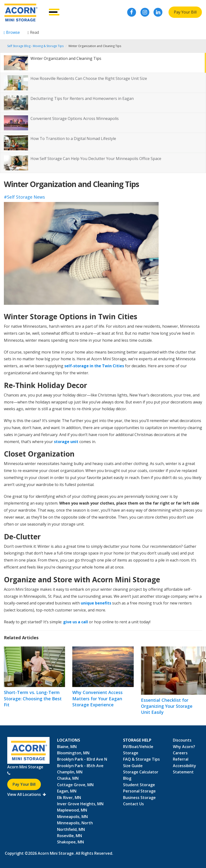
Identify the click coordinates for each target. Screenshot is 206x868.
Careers (180, 753)
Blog (127, 778)
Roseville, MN (70, 836)
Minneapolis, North (75, 823)
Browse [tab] (12, 32)
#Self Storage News (24, 197)
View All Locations (27, 794)
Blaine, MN (67, 747)
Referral (181, 759)
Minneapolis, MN (72, 817)
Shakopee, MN (70, 842)
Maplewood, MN (72, 810)
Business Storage (139, 798)
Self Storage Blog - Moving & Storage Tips (35, 46)
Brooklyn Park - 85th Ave (80, 766)
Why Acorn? (184, 747)
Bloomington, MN (73, 753)
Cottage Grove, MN (75, 785)
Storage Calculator (141, 772)
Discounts (182, 740)
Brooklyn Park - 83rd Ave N (82, 759)
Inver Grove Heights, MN (80, 804)
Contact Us (133, 804)
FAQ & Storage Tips (141, 759)
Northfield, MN (71, 829)
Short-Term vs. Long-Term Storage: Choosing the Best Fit (33, 698)
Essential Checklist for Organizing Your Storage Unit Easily (167, 706)
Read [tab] (33, 32)
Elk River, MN (69, 798)
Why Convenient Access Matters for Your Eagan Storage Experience (97, 698)
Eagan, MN (67, 791)
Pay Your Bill (185, 12)
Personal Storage (139, 791)
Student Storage (139, 785)
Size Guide (133, 766)
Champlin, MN (70, 772)
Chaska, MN (68, 778)
